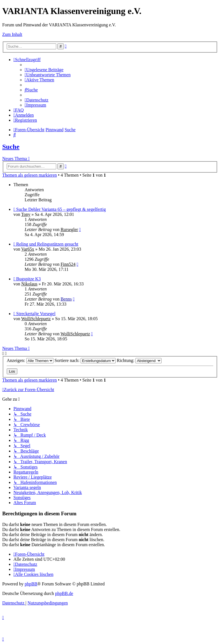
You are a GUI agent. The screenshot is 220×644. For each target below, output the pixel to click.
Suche (11, 147)
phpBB (31, 584)
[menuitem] (44, 70)
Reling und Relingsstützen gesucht (47, 244)
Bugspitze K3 (29, 279)
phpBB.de (64, 593)
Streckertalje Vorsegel (36, 314)
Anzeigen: (30, 360)
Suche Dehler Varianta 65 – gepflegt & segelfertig (61, 209)
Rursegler (69, 229)
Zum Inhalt (12, 34)
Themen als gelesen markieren (30, 175)
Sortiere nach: (85, 360)
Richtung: (139, 360)
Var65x (28, 249)
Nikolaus (29, 284)
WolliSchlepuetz (36, 319)
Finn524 (68, 264)
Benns (66, 299)
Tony (26, 214)
